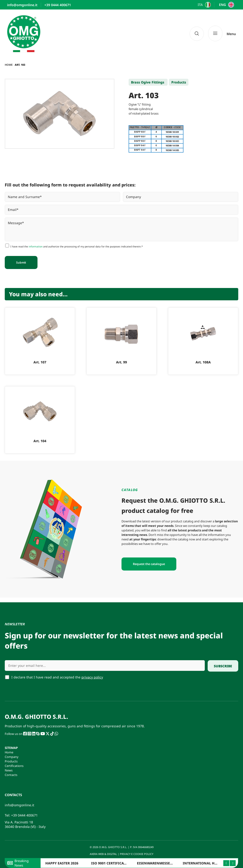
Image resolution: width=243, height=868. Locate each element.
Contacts (11, 775)
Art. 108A (203, 362)
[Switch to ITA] (204, 5)
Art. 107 (40, 362)
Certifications (14, 766)
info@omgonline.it (19, 805)
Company (12, 757)
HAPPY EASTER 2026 (62, 863)
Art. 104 (40, 441)
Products (11, 761)
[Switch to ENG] (226, 5)
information (36, 246)
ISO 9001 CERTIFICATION (112, 863)
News (9, 770)
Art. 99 (121, 362)
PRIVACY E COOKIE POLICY (137, 854)
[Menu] (222, 34)
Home (9, 65)
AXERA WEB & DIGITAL (103, 854)
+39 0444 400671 (24, 815)
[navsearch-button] (197, 34)
